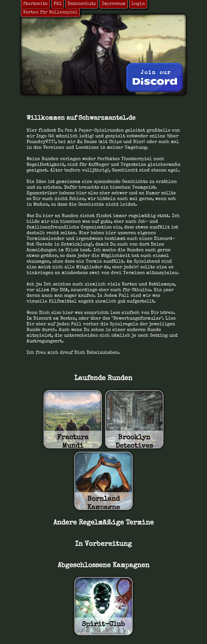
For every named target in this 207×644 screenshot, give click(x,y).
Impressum (114, 4)
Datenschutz (82, 4)
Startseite (35, 4)
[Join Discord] (155, 77)
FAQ (58, 4)
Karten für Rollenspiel (50, 13)
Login (138, 4)
